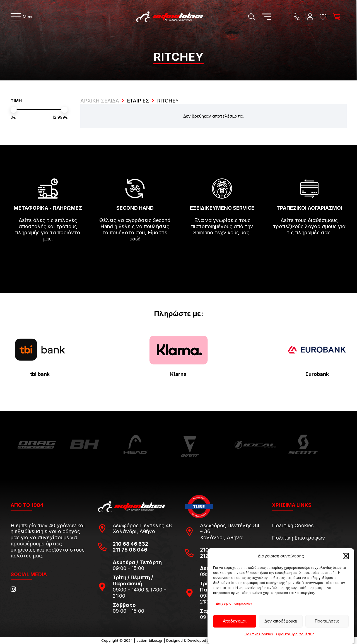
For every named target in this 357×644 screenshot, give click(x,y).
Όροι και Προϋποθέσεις (295, 634)
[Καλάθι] (337, 17)
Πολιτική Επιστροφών (299, 538)
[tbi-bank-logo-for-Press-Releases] (40, 350)
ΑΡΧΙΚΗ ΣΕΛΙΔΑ (100, 101)
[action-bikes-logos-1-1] (170, 17)
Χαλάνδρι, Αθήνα (134, 531)
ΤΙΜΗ (16, 101)
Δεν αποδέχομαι (281, 621)
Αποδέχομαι (235, 621)
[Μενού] (22, 17)
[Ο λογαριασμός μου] (310, 17)
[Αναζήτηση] (251, 17)
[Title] (297, 17)
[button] (346, 556)
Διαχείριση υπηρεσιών (234, 603)
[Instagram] (13, 589)
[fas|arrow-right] (48, 255)
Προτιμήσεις (327, 621)
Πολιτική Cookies (259, 634)
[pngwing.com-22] (178, 350)
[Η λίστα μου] (323, 17)
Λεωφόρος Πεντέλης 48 (142, 525)
